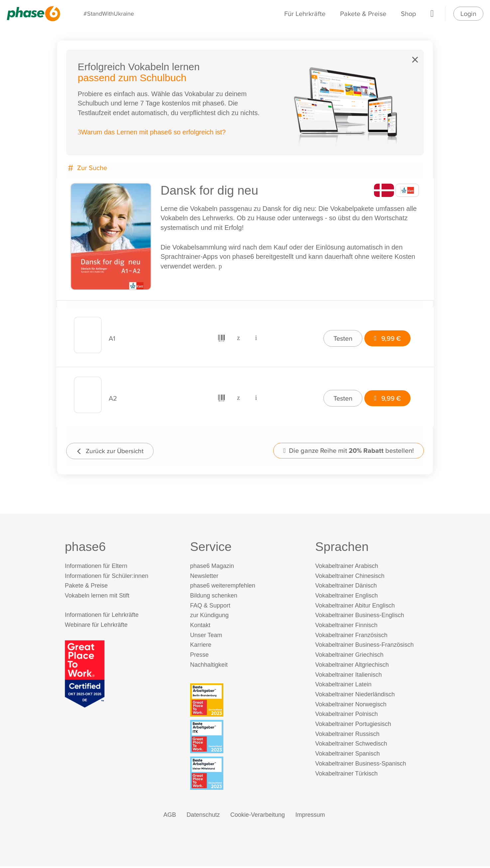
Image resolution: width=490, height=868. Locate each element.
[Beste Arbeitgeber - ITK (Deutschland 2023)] (246, 738)
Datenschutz (203, 816)
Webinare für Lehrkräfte (96, 626)
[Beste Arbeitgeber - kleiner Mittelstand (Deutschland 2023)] (246, 775)
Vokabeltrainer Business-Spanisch (361, 765)
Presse (199, 656)
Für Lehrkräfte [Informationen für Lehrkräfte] (305, 13)
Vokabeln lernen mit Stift (97, 597)
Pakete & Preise (363, 13)
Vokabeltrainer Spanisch (347, 755)
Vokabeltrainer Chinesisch (350, 577)
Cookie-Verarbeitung (258, 816)
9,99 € (386, 338)
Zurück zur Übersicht (113, 451)
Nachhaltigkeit (209, 666)
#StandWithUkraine (109, 13)
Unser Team (206, 637)
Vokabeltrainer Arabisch (347, 568)
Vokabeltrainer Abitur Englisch (355, 607)
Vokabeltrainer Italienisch (348, 676)
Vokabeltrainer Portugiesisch (353, 726)
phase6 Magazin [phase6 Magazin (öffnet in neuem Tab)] (212, 568)
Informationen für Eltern (96, 568)
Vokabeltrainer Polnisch (346, 716)
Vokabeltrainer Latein (343, 686)
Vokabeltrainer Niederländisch (355, 696)
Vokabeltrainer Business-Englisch (360, 617)
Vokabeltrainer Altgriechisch (352, 666)
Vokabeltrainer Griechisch (349, 656)
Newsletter (204, 577)
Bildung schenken (214, 597)
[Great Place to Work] (85, 675)
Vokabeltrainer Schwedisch (351, 745)
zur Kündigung (209, 617)
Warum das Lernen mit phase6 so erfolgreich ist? (153, 133)
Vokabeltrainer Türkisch (346, 775)
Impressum (310, 816)
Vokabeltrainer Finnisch (346, 627)
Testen (341, 338)
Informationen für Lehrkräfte (102, 616)
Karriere (201, 646)
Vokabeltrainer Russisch (347, 736)
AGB (170, 816)
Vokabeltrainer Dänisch (346, 587)
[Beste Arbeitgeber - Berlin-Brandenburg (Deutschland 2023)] (246, 701)
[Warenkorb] (432, 14)
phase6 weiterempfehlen (223, 587)
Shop (408, 13)
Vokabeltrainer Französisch (351, 637)
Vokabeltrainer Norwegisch (351, 706)
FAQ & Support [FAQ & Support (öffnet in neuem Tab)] (210, 607)
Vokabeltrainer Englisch (346, 597)
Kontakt (200, 627)
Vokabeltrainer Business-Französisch (364, 646)
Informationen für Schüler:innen (107, 577)
